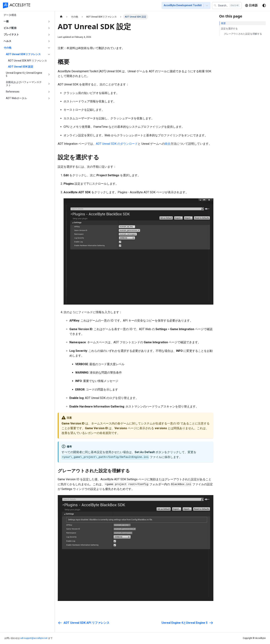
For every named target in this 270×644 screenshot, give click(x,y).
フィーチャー (75, 6)
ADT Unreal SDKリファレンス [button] (23, 54)
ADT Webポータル (16, 98)
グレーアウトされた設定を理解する (243, 34)
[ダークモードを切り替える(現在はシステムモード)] (264, 6)
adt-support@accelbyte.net (34, 638)
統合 (168, 144)
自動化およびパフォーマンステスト (24, 84)
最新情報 (138, 6)
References (13, 92)
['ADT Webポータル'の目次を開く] (49, 98)
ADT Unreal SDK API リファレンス (27, 61)
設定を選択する (229, 29)
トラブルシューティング (102, 6)
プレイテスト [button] (11, 34)
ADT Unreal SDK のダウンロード (117, 144)
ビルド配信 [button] (10, 28)
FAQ (125, 6)
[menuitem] (41, 6)
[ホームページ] (61, 17)
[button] (227, 6)
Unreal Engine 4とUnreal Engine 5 (24, 74)
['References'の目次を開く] (49, 92)
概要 (223, 23)
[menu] (95, 6)
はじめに (56, 6)
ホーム (41, 6)
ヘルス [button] (7, 41)
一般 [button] (6, 21)
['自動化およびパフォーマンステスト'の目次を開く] (49, 84)
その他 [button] (7, 48)
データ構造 (10, 15)
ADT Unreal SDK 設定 (21, 67)
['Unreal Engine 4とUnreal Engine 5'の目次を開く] (49, 75)
